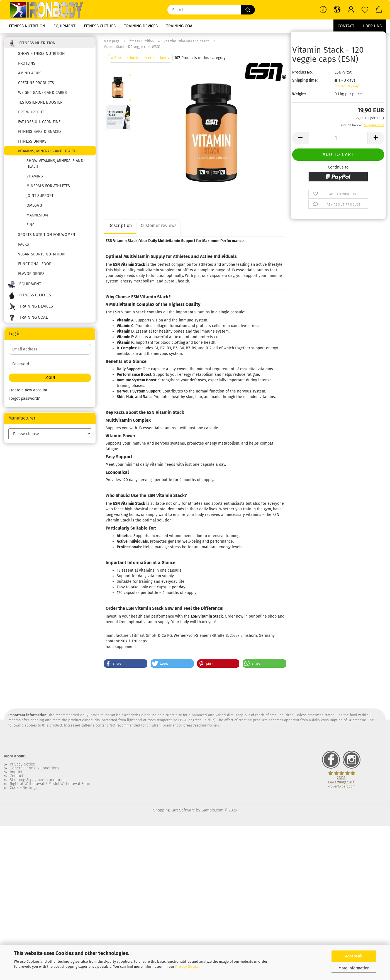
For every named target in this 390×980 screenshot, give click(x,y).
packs (24, 244)
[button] (337, 10)
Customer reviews (159, 226)
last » (165, 58)
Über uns (372, 26)
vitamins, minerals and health (47, 151)
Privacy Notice (187, 966)
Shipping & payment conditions (38, 780)
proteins (27, 63)
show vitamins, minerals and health (55, 164)
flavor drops (31, 274)
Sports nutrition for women (47, 235)
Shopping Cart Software (174, 810)
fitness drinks (32, 141)
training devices (141, 26)
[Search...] (248, 10)
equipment (64, 26)
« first (116, 58)
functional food (35, 264)
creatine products (36, 83)
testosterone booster (40, 102)
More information (354, 968)
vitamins (35, 176)
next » (149, 58)
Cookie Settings (24, 788)
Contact (346, 26)
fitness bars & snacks (40, 132)
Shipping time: (305, 80)
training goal (180, 26)
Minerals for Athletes (48, 186)
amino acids (30, 73)
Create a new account (28, 390)
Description (120, 226)
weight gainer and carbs (42, 93)
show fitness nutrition (42, 54)
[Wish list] (365, 10)
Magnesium (37, 215)
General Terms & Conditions (35, 768)
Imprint (16, 772)
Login (50, 378)
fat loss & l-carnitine (39, 122)
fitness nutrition (27, 26)
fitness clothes (100, 26)
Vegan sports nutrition (42, 254)
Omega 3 (34, 205)
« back (132, 58)
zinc (31, 225)
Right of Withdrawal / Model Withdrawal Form (50, 784)
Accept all (354, 956)
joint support (40, 196)
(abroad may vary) (347, 86)
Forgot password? (24, 398)
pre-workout (31, 112)
